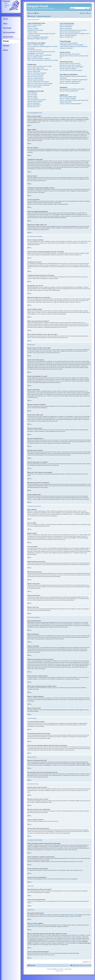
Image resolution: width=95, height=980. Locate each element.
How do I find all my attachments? (69, 91)
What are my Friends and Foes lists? (70, 54)
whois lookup (67, 937)
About (5, 50)
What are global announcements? (37, 100)
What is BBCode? (32, 93)
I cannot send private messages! (69, 43)
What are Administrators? (67, 25)
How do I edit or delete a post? (36, 68)
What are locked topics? (34, 105)
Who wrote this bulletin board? (68, 97)
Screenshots (8, 37)
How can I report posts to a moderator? (38, 82)
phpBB (53, 290)
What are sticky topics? (34, 103)
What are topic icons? (33, 107)
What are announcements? (35, 101)
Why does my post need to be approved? (39, 85)
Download (7, 28)
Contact (6, 46)
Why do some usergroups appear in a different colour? (75, 34)
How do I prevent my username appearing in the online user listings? (42, 47)
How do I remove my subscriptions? (70, 83)
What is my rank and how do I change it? (39, 59)
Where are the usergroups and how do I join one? (73, 30)
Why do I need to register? (35, 25)
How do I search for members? (68, 69)
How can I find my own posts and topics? (71, 70)
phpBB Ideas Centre (32, 926)
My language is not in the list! (35, 53)
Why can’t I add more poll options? (37, 73)
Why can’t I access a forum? (35, 77)
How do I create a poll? (34, 71)
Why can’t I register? (33, 29)
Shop (5, 24)
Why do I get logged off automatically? (38, 37)
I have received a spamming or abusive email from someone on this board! (74, 47)
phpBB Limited (69, 915)
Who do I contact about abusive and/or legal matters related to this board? (74, 101)
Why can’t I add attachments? (36, 78)
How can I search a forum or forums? (70, 63)
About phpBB (70, 916)
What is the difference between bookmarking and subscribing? (73, 77)
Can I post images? (33, 98)
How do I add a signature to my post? (38, 70)
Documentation (9, 32)
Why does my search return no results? (70, 65)
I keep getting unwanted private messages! (72, 45)
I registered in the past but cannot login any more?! (41, 34)
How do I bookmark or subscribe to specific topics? (74, 80)
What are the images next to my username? (39, 55)
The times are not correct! (35, 50)
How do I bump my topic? (34, 87)
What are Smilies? (32, 96)
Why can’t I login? (32, 32)
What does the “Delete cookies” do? (37, 39)
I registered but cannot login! (35, 30)
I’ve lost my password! (34, 35)
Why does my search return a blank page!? (72, 67)
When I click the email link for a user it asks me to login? (43, 60)
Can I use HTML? (32, 95)
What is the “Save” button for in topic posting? (40, 83)
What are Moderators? (66, 27)
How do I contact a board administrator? (71, 104)
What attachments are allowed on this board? (72, 89)
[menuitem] (37, 13)
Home (5, 19)
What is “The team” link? (66, 37)
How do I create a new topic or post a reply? (40, 66)
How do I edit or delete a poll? (36, 75)
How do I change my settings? (36, 45)
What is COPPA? (32, 27)
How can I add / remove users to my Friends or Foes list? (74, 57)
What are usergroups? (66, 29)
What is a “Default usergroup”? (68, 35)
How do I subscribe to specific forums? (70, 82)
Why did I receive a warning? (35, 80)
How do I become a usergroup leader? (70, 32)
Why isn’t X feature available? (68, 98)
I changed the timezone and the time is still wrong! (41, 52)
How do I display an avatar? (35, 57)
